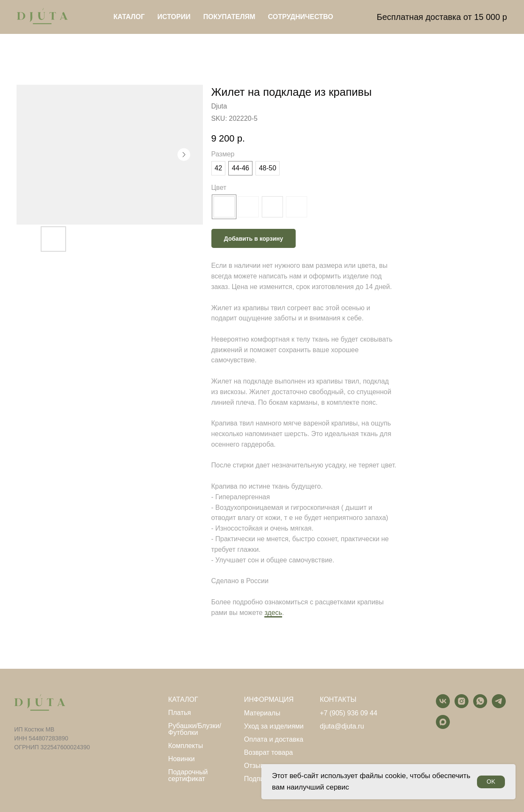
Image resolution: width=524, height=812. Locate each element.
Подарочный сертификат (188, 776)
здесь (273, 613)
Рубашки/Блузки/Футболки (195, 729)
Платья (180, 713)
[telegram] (499, 706)
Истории (174, 17)
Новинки (182, 759)
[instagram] (462, 706)
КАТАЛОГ (183, 700)
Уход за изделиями (274, 726)
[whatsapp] (480, 706)
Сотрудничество (301, 17)
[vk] (443, 706)
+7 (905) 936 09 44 (349, 713)
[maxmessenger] (443, 727)
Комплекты (186, 746)
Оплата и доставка (274, 740)
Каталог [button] (129, 17)
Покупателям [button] (229, 17)
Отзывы (256, 766)
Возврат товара (269, 753)
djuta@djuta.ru (342, 726)
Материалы (262, 713)
